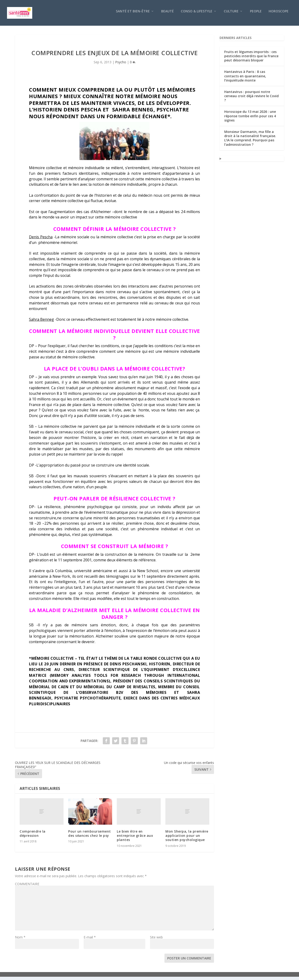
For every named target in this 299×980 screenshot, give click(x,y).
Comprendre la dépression (33, 837)
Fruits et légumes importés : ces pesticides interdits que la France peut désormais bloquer (251, 59)
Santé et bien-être (133, 15)
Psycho (121, 65)
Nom (20, 940)
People (256, 15)
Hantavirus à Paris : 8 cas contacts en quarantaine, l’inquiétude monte (245, 79)
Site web (156, 940)
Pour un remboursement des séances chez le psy (90, 837)
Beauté (167, 15)
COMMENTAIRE (27, 887)
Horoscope (279, 15)
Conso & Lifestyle (197, 15)
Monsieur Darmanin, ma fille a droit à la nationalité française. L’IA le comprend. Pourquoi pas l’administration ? (250, 141)
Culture (231, 15)
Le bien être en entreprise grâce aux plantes (135, 839)
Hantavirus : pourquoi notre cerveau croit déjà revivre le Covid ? (251, 99)
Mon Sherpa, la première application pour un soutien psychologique (187, 839)
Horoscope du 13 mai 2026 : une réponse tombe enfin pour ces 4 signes (250, 119)
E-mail (90, 940)
